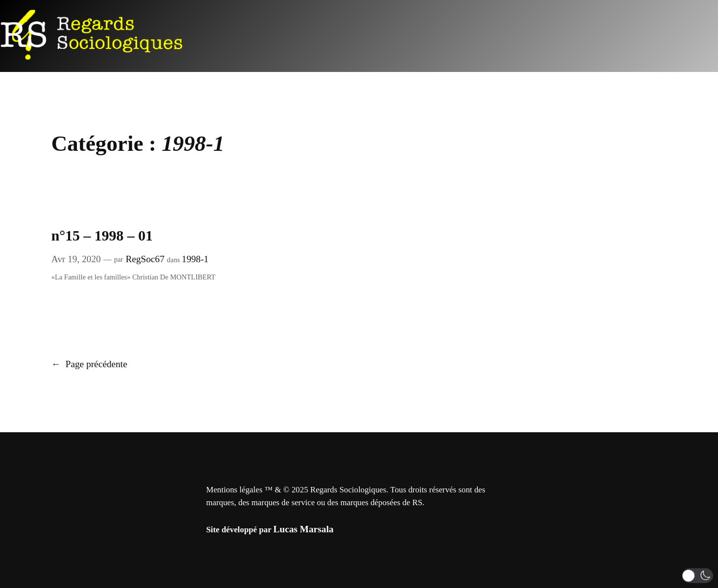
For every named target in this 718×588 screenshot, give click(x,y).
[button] (698, 576)
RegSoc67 (145, 259)
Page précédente (89, 364)
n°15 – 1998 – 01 (102, 236)
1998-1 (195, 259)
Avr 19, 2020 (76, 259)
